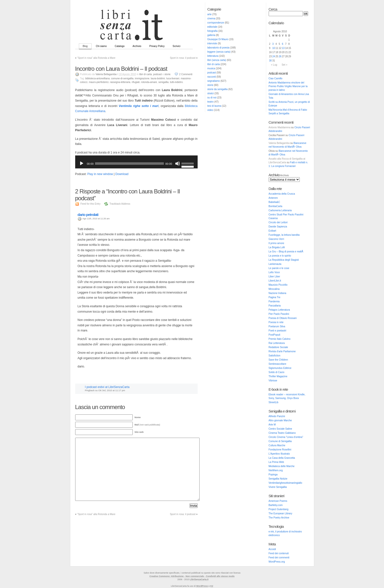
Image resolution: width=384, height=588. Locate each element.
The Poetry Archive (279, 518)
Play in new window (100, 174)
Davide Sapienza (278, 227)
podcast (212, 73)
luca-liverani (173, 78)
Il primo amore (276, 243)
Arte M (272, 425)
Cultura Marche (277, 445)
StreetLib (274, 402)
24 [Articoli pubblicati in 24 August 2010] (274, 56)
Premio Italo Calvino (280, 339)
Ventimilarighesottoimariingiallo (285, 483)
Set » (284, 65)
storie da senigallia (218, 89)
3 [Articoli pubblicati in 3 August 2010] (273, 44)
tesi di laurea (214, 106)
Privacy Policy (157, 46)
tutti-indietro (176, 82)
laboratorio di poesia (218, 48)
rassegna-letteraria (120, 82)
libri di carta (214, 64)
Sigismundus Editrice (280, 368)
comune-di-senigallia (122, 78)
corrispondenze (216, 23)
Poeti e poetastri (277, 331)
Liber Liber (274, 276)
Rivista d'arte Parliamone (282, 351)
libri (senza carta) (217, 60)
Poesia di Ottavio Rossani (283, 318)
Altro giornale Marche (280, 420)
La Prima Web (276, 462)
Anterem (273, 198)
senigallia (164, 82)
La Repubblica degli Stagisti (284, 260)
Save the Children (278, 360)
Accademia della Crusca (282, 194)
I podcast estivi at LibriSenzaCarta (107, 387)
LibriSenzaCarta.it (199, 579)
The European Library (281, 513)
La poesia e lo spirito (280, 256)
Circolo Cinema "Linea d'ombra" (286, 437)
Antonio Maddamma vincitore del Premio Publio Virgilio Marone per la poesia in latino (288, 86)
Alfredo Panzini (277, 416)
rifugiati (136, 82)
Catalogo (120, 46)
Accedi (272, 549)
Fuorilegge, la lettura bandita (284, 235)
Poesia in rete (276, 322)
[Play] (82, 164)
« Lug (274, 65)
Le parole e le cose (279, 268)
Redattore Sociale (278, 347)
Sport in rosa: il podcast (183, 58)
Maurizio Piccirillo (278, 285)
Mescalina (274, 289)
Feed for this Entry (91, 204)
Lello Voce (274, 272)
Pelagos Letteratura (279, 310)
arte (210, 14)
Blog (85, 46)
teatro (211, 102)
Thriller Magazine (278, 376)
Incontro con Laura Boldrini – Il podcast (121, 69)
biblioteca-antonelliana (97, 78)
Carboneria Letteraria (280, 210)
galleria (211, 35)
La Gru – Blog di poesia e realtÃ (286, 252)
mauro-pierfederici (99, 82)
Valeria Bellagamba (279, 143)
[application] (136, 164)
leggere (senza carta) (219, 52)
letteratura (213, 56)
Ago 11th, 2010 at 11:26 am (96, 219)
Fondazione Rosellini (280, 450)
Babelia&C (274, 202)
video (210, 110)
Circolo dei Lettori (278, 222)
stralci (211, 93)
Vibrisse (273, 381)
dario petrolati (88, 215)
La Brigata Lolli (277, 247)
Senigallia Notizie (278, 479)
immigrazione (142, 78)
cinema (211, 18)
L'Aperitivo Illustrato (279, 454)
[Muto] (178, 164)
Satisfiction (275, 356)
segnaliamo (214, 81)
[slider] (129, 164)
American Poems (278, 501)
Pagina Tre (275, 297)
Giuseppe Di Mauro (218, 39)
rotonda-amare (149, 82)
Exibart (272, 231)
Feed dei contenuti (279, 553)
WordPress (202, 586)
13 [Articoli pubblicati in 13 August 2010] (283, 48)
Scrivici (177, 46)
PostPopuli (275, 335)
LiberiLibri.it (275, 281)
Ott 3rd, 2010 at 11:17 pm (112, 390)
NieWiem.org (276, 470)
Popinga (273, 475)
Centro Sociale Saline (280, 429)
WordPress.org (277, 562)
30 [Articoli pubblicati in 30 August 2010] (270, 61)
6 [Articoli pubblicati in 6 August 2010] (283, 44)
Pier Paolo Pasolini (279, 314)
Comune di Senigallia (280, 441)
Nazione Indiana (277, 293)
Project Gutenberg (279, 509)
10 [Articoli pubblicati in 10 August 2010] (274, 48)
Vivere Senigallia (278, 487)
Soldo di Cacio (276, 372)
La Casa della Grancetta (282, 458)
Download (122, 174)
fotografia (213, 31)
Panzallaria (275, 306)
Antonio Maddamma (280, 127)
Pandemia (274, 301)
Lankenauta (275, 264)
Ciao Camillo (276, 78)
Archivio (137, 46)
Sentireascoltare (277, 364)
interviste (212, 43)
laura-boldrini (158, 78)
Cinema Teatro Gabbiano (282, 433)
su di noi (212, 98)
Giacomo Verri (276, 239)
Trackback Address (120, 204)
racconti (212, 77)
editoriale (212, 27)
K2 (212, 586)
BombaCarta (276, 206)
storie (210, 85)
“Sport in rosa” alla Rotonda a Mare (96, 58)
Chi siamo (101, 46)
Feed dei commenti (279, 558)
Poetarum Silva (277, 326)
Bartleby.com (276, 505)
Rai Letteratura (277, 343)
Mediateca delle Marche (282, 466)
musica (211, 68)
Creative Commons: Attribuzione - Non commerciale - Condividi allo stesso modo (192, 576)
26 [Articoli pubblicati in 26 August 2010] (280, 56)
